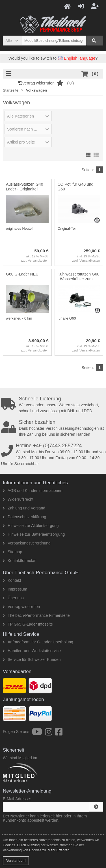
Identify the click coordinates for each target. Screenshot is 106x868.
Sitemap (12, 552)
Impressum (15, 589)
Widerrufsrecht (18, 499)
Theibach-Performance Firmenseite (36, 615)
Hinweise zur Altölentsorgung (31, 526)
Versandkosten (38, 261)
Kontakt (12, 580)
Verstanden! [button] (16, 861)
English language (76, 58)
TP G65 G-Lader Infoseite (28, 624)
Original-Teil (67, 229)
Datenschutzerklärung (24, 517)
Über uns (13, 598)
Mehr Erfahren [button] (59, 850)
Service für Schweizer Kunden (32, 659)
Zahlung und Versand (24, 508)
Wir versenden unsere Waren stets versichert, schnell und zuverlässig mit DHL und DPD (54, 405)
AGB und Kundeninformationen (33, 491)
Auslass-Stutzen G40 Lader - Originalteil (25, 187)
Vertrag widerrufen (38, 83)
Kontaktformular (19, 561)
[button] (12, 41)
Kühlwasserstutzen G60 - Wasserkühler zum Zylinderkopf (79, 279)
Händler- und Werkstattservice (32, 651)
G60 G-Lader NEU (22, 274)
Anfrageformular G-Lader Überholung (38, 642)
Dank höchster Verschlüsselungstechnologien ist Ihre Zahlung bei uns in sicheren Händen (54, 428)
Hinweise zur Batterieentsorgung (34, 534)
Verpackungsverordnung (27, 543)
